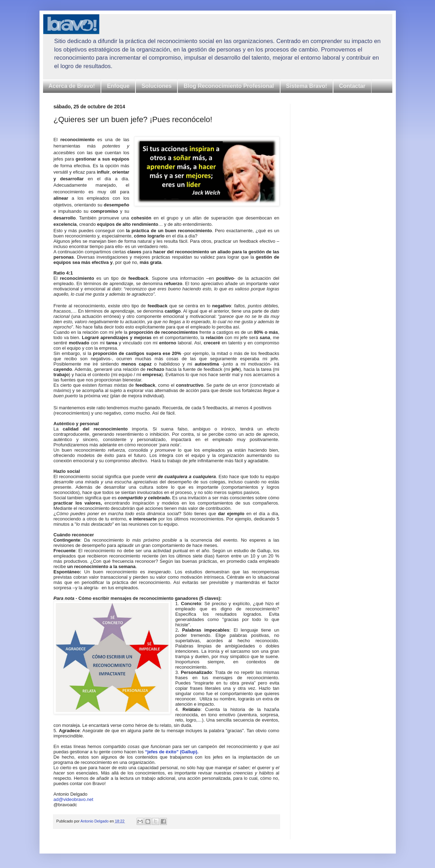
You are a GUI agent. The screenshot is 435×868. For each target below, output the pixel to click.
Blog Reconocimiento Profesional (229, 86)
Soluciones (156, 86)
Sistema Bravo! (307, 86)
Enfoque (118, 86)
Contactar (352, 86)
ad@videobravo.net (74, 799)
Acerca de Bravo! (72, 86)
